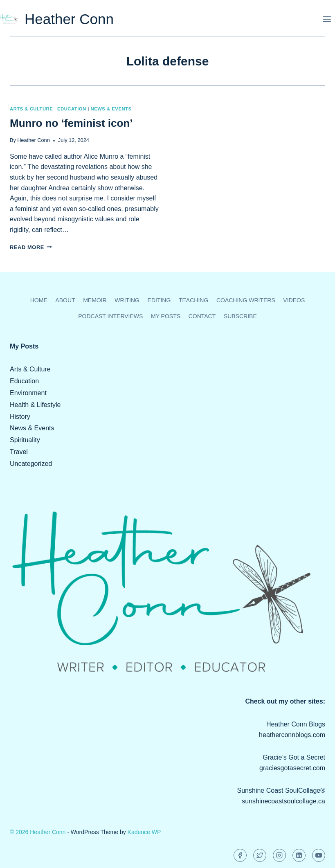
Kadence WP (144, 832)
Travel (19, 452)
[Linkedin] (299, 855)
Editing (159, 300)
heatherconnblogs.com (292, 735)
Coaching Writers (246, 300)
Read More (31, 247)
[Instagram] (279, 855)
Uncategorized (31, 464)
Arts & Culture (31, 109)
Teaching (193, 300)
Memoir (95, 300)
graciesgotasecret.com (292, 768)
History (20, 417)
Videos (294, 300)
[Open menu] (327, 19)
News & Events (111, 109)
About (65, 300)
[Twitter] (260, 855)
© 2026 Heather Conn (38, 832)
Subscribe (240, 316)
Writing (127, 300)
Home (39, 300)
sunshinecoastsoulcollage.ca (283, 801)
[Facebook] (240, 855)
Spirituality (25, 440)
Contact (202, 316)
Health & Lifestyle (35, 405)
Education (72, 109)
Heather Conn (34, 140)
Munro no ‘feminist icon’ (71, 123)
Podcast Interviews (110, 316)
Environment (28, 393)
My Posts (166, 316)
